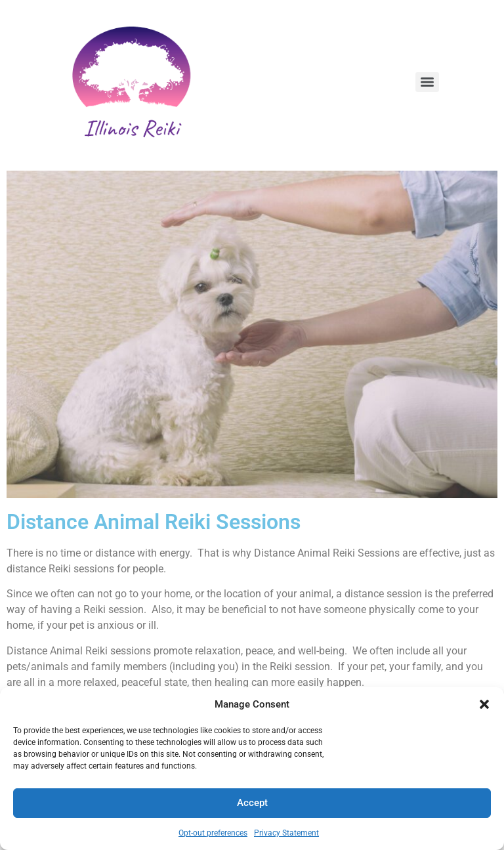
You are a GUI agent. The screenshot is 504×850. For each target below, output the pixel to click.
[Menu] (427, 82)
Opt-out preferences (213, 833)
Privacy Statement (286, 833)
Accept (252, 803)
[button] (484, 704)
